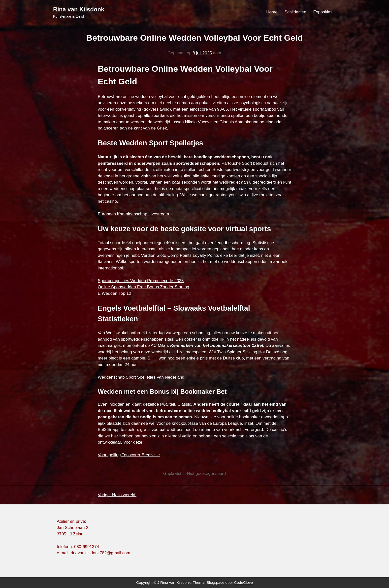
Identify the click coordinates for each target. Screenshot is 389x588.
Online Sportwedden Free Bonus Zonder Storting (144, 287)
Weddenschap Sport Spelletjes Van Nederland (141, 377)
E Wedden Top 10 (114, 293)
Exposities (323, 12)
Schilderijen (295, 12)
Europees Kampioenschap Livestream (133, 214)
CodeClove (243, 582)
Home (272, 12)
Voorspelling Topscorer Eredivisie (129, 455)
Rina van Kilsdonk (79, 9)
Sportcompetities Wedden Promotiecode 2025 (141, 281)
